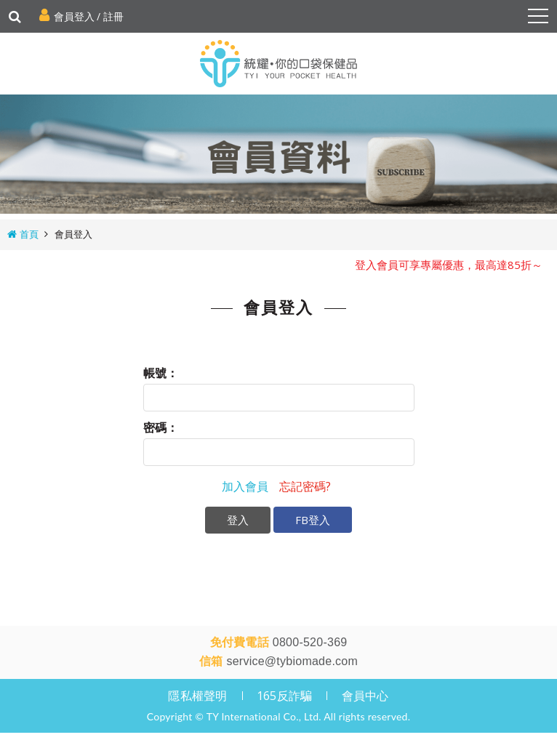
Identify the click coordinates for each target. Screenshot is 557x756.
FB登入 (313, 520)
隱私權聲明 (197, 696)
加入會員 (245, 486)
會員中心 (365, 696)
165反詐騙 (285, 696)
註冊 (113, 16)
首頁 (29, 234)
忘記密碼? (305, 486)
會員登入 (74, 16)
